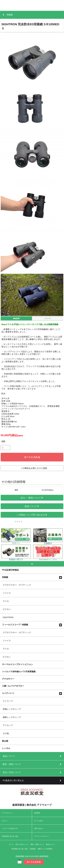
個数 (3, 441)
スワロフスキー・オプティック (17, 585)
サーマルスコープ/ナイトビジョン (17, 664)
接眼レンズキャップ (12, 717)
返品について (32, 506)
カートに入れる (32, 457)
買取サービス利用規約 (45, 849)
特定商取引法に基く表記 (10, 836)
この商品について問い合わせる (32, 515)
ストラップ (8, 701)
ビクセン (7, 609)
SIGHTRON (8, 617)
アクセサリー (8, 679)
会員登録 (37, 813)
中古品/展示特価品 (10, 570)
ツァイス (7, 593)
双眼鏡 (5, 577)
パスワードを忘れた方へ (10, 828)
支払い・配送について (32, 498)
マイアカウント (7, 813)
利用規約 (33, 849)
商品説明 (16, 318)
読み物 (5, 741)
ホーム (11, 844)
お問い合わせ (38, 828)
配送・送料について (37, 844)
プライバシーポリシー (41, 836)
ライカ (6, 601)
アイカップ (8, 725)
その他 (6, 733)
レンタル (6, 748)
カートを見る (38, 821)
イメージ (48, 318)
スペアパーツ (8, 693)
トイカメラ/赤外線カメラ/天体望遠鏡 (19, 671)
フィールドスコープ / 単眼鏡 (15, 625)
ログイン (5, 821)
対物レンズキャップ (12, 709)
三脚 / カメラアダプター (13, 686)
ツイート (18, 521)
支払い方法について (22, 844)
